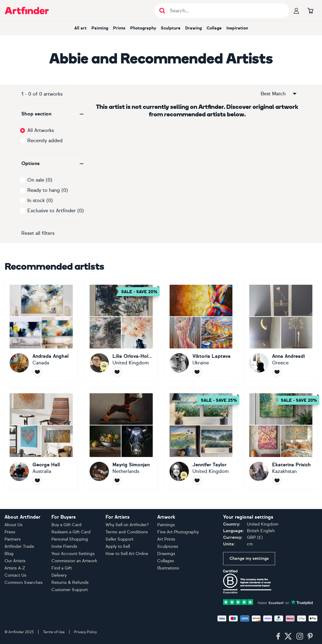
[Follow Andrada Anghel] (37, 372)
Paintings (166, 525)
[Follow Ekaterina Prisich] (277, 480)
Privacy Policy (85, 632)
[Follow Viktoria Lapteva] (197, 372)
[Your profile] (296, 11)
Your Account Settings (73, 554)
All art (80, 28)
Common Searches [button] (24, 583)
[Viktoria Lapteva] (201, 331)
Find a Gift (62, 568)
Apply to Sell (118, 546)
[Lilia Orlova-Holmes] (121, 331)
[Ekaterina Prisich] (281, 439)
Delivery (59, 575)
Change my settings (249, 558)
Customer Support (70, 590)
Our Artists (15, 561)
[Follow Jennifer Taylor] (197, 480)
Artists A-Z (15, 568)
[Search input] (225, 11)
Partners (13, 539)
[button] (53, 114)
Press (10, 532)
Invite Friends (64, 546)
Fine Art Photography (178, 532)
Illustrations (168, 568)
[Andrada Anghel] (41, 331)
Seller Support (120, 539)
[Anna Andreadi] (281, 331)
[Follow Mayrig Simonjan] (117, 480)
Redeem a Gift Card (71, 532)
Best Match (279, 94)
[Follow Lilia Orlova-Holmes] (117, 372)
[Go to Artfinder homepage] (27, 11)
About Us (14, 525)
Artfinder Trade (19, 546)
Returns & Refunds (70, 583)
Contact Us (15, 575)
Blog (9, 554)
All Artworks (41, 130)
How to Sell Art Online (127, 554)
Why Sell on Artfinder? (127, 525)
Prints (119, 28)
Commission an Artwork (74, 561)
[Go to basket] (310, 11)
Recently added (45, 141)
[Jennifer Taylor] (201, 439)
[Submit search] (162, 11)
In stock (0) (40, 200)
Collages (166, 561)
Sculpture (171, 28)
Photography (143, 28)
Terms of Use (54, 632)
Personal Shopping (70, 539)
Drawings (166, 554)
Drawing (193, 28)
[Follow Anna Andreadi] (277, 372)
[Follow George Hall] (37, 480)
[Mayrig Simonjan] (121, 439)
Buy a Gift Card (66, 525)
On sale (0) (40, 180)
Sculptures (168, 546)
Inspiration (237, 28)
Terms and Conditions (127, 532)
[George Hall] (41, 439)
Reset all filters (38, 233)
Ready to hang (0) (48, 190)
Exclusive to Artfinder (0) (56, 211)
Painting (100, 28)
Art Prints (166, 539)
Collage (214, 28)
